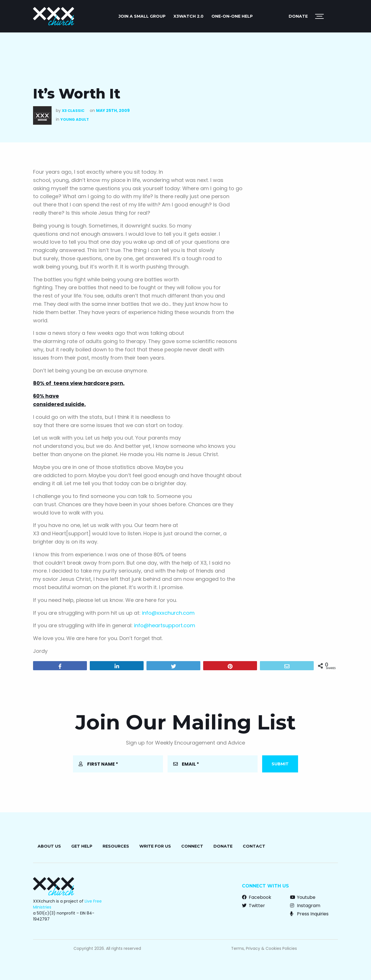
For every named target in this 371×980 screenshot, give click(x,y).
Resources (116, 846)
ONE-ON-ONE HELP (232, 16)
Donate (298, 16)
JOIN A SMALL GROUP (142, 16)
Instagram (305, 906)
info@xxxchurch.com (168, 613)
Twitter (253, 906)
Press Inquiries (309, 914)
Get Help (82, 846)
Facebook (257, 897)
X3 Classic (73, 111)
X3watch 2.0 (188, 16)
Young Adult (75, 119)
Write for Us (155, 846)
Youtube (303, 897)
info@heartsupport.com (165, 625)
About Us (49, 846)
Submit (280, 764)
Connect (192, 846)
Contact (254, 846)
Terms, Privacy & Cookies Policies (264, 948)
